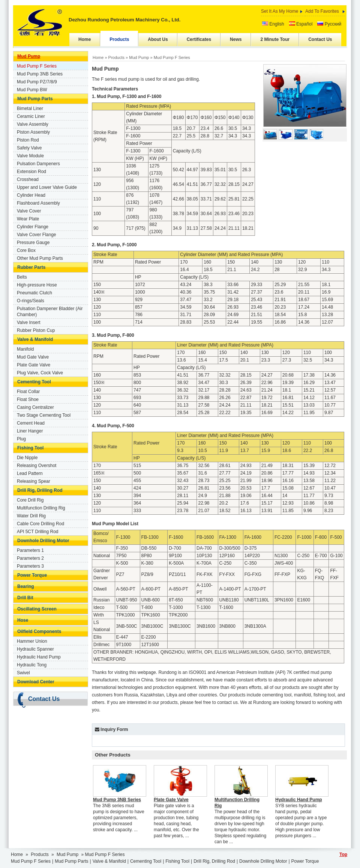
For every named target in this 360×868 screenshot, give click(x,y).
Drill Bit (25, 598)
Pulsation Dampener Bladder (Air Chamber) (50, 312)
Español (301, 24)
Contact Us (320, 39)
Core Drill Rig (30, 500)
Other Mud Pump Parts (40, 258)
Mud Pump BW (32, 90)
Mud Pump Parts (35, 99)
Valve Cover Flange (37, 235)
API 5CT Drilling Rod (37, 532)
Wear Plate (28, 219)
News (236, 39)
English (273, 24)
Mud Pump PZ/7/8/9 (37, 82)
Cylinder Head (31, 195)
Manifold (25, 349)
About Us (158, 39)
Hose (23, 620)
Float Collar (28, 392)
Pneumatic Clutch (34, 293)
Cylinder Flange (33, 227)
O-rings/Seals (31, 301)
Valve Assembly (33, 124)
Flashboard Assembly (38, 203)
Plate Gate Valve (34, 365)
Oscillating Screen (37, 609)
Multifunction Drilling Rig (41, 508)
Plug (21, 439)
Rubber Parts (31, 267)
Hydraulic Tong (32, 665)
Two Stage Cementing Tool (44, 415)
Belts (22, 277)
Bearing (26, 586)
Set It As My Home (280, 11)
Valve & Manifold (35, 339)
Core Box (26, 250)
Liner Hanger (30, 431)
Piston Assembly (33, 132)
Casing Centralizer (35, 407)
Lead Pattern (30, 473)
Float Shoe (28, 399)
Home (85, 39)
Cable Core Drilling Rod (40, 524)
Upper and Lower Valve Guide (47, 187)
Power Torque (32, 575)
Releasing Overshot (37, 466)
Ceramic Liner (31, 116)
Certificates (199, 39)
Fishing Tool (30, 448)
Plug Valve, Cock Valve (40, 373)
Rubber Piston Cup (36, 330)
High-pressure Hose (37, 285)
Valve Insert (28, 322)
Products (119, 39)
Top (343, 854)
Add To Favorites (322, 11)
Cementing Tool (34, 382)
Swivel (23, 673)
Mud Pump (29, 56)
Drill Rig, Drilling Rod (40, 490)
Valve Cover (29, 211)
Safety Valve (29, 148)
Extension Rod (31, 172)
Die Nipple (27, 458)
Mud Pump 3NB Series (40, 74)
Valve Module (30, 156)
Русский (329, 24)
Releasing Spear (34, 481)
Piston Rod (28, 140)
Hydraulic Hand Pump (39, 657)
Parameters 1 (30, 550)
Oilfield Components (39, 631)
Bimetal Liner (30, 108)
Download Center (36, 682)
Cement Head (31, 423)
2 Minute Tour (275, 39)
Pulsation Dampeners (38, 164)
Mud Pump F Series (37, 66)
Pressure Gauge (33, 243)
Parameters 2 (30, 558)
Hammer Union (32, 641)
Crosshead (28, 179)
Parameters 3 (30, 566)
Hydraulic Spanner (35, 649)
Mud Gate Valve (33, 357)
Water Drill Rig (31, 516)
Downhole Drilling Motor (43, 541)
